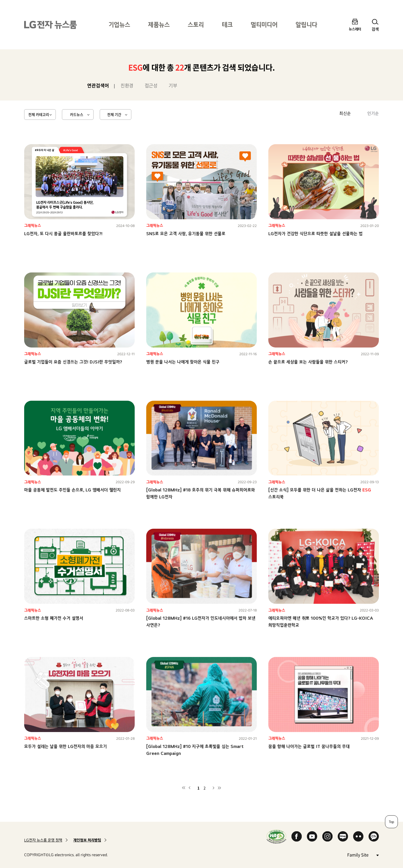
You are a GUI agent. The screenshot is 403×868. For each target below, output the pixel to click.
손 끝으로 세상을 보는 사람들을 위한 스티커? (308, 362)
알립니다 (306, 25)
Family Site (363, 855)
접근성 (151, 85)
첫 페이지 (184, 788)
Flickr (358, 836)
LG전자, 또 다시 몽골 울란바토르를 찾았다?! (63, 234)
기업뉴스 (119, 25)
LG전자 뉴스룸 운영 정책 (43, 840)
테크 (227, 25)
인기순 (373, 113)
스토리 (196, 25)
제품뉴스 (159, 25)
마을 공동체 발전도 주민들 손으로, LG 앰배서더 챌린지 (72, 490)
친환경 (127, 85)
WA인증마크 (276, 837)
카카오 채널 (374, 836)
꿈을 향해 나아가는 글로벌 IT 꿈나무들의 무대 (309, 746)
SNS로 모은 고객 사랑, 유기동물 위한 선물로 (186, 234)
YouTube (312, 836)
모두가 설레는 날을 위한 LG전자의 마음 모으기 (66, 746)
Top (391, 822)
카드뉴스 (77, 114)
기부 (173, 85)
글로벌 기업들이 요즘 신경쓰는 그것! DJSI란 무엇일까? (73, 362)
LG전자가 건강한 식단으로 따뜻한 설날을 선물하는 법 (315, 234)
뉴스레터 (355, 29)
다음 (213, 788)
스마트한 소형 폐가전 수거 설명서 (54, 618)
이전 (190, 788)
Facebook (297, 836)
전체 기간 (114, 114)
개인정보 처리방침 (87, 840)
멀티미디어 (264, 25)
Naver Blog (343, 836)
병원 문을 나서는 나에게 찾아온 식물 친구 (183, 362)
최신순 (345, 113)
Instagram (327, 836)
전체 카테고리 (39, 114)
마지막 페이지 (219, 788)
